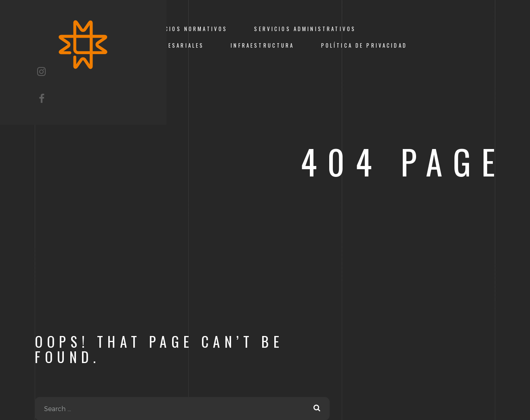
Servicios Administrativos (305, 29)
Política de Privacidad (364, 45)
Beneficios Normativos (185, 29)
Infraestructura (262, 45)
